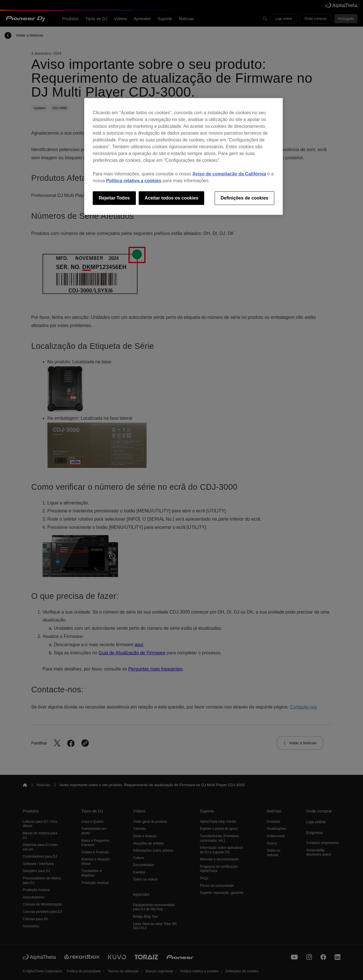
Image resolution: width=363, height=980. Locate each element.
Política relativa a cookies (134, 181)
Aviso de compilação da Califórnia (229, 174)
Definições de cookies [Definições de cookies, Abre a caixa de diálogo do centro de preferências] (244, 198)
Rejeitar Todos (114, 198)
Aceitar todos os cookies (171, 198)
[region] (183, 156)
